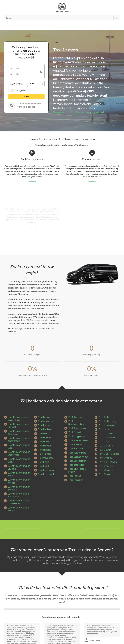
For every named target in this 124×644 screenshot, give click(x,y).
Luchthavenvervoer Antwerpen (19, 440)
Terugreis (20, 90)
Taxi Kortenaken (108, 417)
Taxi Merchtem (107, 446)
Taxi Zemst (105, 474)
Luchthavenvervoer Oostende (19, 453)
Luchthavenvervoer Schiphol (19, 488)
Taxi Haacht (45, 438)
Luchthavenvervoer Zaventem (19, 419)
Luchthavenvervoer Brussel (19, 426)
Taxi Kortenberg (107, 421)
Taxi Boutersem (77, 428)
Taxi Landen (45, 446)
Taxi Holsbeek (76, 449)
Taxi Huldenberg (77, 453)
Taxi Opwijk (105, 450)
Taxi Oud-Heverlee (109, 454)
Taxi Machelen (107, 438)
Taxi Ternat (75, 476)
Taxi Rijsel (43, 466)
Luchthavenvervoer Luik (19, 446)
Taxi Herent (44, 450)
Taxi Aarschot (46, 421)
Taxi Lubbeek (106, 434)
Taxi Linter (104, 429)
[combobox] (18, 69)
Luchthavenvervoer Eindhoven (19, 495)
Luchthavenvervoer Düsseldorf (19, 502)
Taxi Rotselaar (76, 465)
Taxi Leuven (45, 417)
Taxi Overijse (106, 458)
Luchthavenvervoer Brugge (19, 467)
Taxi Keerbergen (77, 461)
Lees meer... (32, 182)
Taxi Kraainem (107, 425)
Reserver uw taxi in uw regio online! (79, 112)
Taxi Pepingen (46, 470)
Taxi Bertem (45, 425)
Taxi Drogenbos (77, 436)
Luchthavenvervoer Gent (19, 460)
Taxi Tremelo (106, 466)
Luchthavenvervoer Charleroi (19, 433)
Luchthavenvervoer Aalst (19, 474)
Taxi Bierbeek (45, 429)
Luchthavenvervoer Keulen (19, 509)
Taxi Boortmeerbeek (77, 423)
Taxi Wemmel (106, 470)
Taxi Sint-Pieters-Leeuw (78, 470)
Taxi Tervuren (76, 480)
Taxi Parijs (44, 462)
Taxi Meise (104, 442)
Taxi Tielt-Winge (108, 462)
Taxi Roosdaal (46, 474)
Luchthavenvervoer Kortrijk (19, 481)
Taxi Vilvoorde (46, 458)
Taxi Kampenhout (78, 457)
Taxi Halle (43, 442)
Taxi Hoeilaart (76, 445)
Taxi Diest (44, 434)
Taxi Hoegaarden (78, 440)
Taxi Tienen (44, 454)
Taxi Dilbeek (75, 432)
